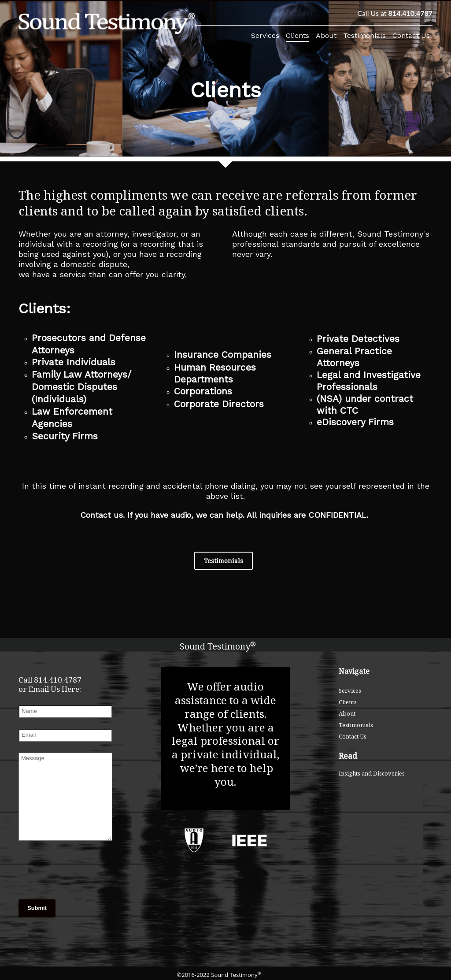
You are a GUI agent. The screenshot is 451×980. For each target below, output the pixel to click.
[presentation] (63, 871)
